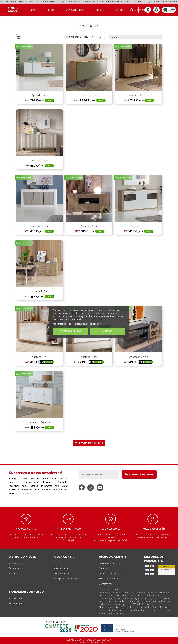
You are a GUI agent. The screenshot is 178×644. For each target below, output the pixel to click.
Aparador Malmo (138, 357)
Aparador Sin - (40, 357)
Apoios (12, 573)
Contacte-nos (106, 584)
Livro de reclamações (110, 589)
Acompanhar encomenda (66, 579)
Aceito (107, 331)
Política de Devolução (110, 573)
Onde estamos (16, 568)
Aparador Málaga (39, 291)
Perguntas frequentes (110, 563)
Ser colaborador (17, 598)
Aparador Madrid (39, 226)
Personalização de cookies (87, 324)
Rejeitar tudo (71, 331)
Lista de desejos (62, 573)
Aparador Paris (138, 226)
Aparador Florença (39, 422)
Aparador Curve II (139, 95)
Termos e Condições (109, 579)
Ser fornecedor (16, 603)
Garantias (104, 568)
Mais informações (62, 324)
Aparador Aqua (89, 226)
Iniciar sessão (60, 563)
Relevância (136, 37)
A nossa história (16, 563)
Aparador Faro (40, 95)
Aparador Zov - (40, 161)
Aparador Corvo (89, 95)
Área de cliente (61, 568)
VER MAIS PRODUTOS (89, 443)
